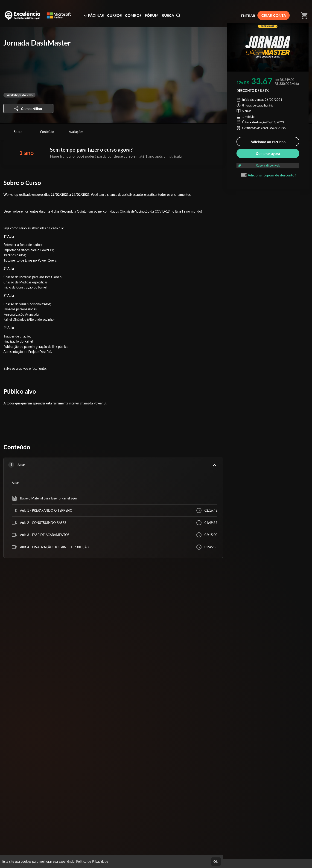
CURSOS (114, 15)
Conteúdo (47, 132)
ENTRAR (248, 16)
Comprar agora (268, 153)
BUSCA (171, 15)
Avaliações (76, 132)
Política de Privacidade (92, 861)
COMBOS (133, 15)
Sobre (18, 132)
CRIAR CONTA (274, 15)
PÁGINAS (94, 15)
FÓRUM (152, 15)
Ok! (216, 862)
